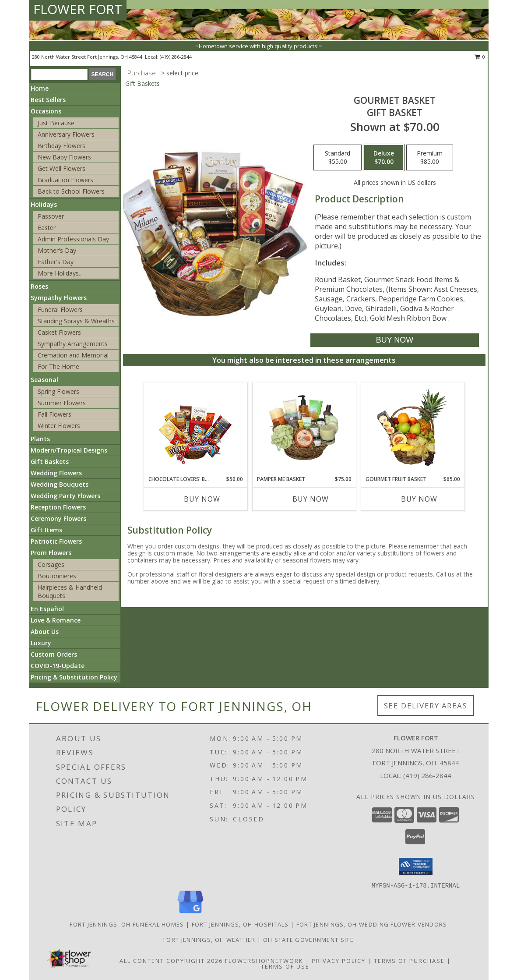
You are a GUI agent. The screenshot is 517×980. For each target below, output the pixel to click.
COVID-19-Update (58, 666)
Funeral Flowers (60, 310)
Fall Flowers (55, 414)
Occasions (46, 111)
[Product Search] (59, 74)
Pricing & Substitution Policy (74, 677)
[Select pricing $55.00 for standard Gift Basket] (338, 158)
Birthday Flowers (62, 146)
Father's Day (56, 262)
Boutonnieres (57, 576)
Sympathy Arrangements (73, 344)
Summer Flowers (62, 403)
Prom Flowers (51, 553)
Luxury (41, 643)
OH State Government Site (308, 940)
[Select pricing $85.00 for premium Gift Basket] (430, 158)
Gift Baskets (50, 462)
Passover (51, 216)
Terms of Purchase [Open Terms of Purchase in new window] (409, 961)
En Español (47, 609)
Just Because (56, 123)
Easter (47, 228)
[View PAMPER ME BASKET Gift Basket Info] (304, 429)
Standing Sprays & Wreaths (76, 321)
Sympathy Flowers (59, 298)
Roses (39, 286)
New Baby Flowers (64, 157)
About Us (45, 632)
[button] (416, 867)
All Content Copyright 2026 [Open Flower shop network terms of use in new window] (171, 961)
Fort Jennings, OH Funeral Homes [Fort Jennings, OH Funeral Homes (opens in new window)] (127, 924)
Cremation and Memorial (73, 355)
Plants (40, 439)
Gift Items (46, 530)
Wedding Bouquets (60, 484)
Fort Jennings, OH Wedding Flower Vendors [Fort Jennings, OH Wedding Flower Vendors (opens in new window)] (372, 924)
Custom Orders (54, 654)
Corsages (51, 564)
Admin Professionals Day (73, 239)
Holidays (44, 204)
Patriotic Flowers (56, 541)
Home (40, 88)
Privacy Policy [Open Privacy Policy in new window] (339, 961)
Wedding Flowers (56, 473)
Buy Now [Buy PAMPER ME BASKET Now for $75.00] (311, 499)
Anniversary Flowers (66, 134)
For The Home (58, 366)
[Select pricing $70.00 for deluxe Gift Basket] (384, 158)
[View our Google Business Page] (190, 914)
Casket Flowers (59, 332)
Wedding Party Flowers (65, 496)
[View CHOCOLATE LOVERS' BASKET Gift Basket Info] (195, 429)
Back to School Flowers (71, 191)
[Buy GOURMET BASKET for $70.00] (395, 340)
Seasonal (44, 380)
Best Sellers (48, 100)
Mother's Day (57, 250)
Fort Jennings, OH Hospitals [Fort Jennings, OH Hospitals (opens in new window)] (240, 924)
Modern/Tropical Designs (69, 450)
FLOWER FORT (78, 9)
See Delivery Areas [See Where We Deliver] (426, 706)
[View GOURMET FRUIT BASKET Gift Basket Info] (413, 429)
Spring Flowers (58, 391)
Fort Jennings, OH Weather (209, 940)
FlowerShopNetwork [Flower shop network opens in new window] (264, 961)
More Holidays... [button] (60, 273)
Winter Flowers (59, 426)
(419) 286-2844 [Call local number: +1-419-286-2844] (176, 57)
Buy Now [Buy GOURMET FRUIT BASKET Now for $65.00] (419, 499)
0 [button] (480, 57)
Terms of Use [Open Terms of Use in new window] (285, 966)
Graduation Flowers (65, 180)
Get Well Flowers (62, 168)
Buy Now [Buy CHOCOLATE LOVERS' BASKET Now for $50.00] (202, 499)
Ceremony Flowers (58, 518)
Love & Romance (56, 620)
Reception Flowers (58, 507)
